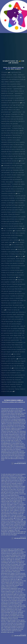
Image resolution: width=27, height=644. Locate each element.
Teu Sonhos (5, 43)
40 (22, 43)
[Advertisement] (13, 59)
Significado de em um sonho (13, 78)
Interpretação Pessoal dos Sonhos (13, 34)
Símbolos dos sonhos (14, 43)
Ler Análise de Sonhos (20, 479)
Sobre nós (4, 38)
